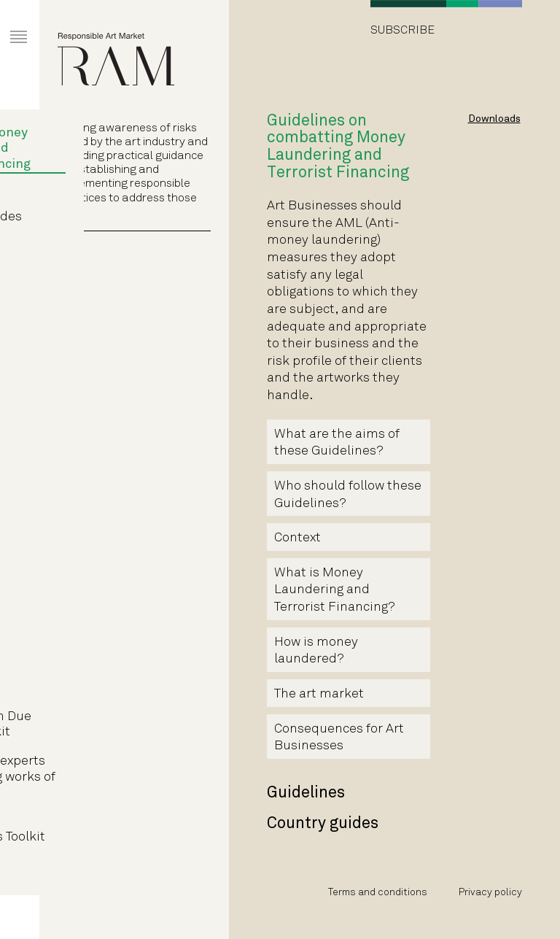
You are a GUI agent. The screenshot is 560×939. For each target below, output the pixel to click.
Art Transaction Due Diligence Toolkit (117, 725)
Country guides (121, 217)
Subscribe (402, 30)
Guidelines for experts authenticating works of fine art (129, 777)
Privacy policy (490, 893)
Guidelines (108, 194)
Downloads (494, 119)
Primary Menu (8, 23)
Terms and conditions (378, 893)
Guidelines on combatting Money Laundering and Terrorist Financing (117, 141)
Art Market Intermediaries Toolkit (124, 830)
